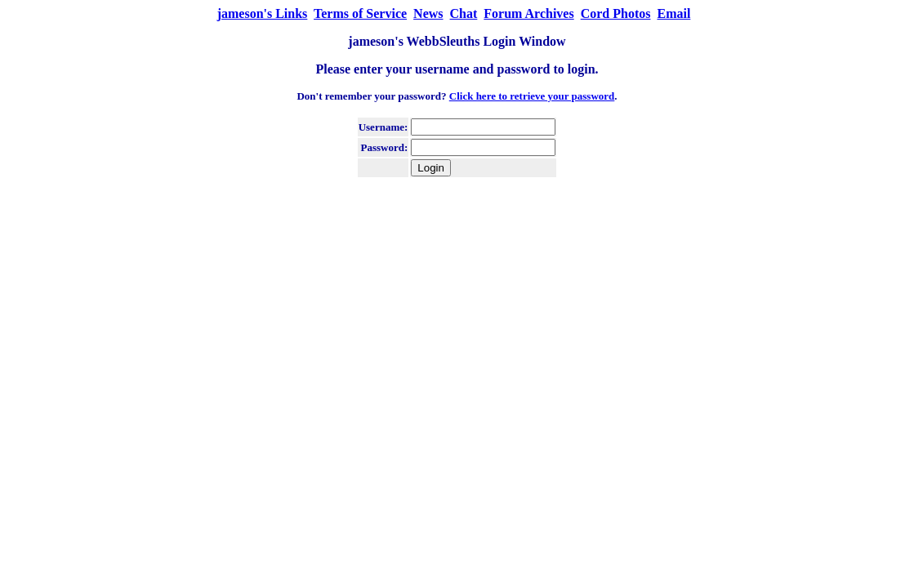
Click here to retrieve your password (532, 96)
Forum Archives (528, 13)
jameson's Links (263, 13)
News (428, 13)
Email (673, 13)
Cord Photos (616, 13)
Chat (464, 13)
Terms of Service (360, 13)
